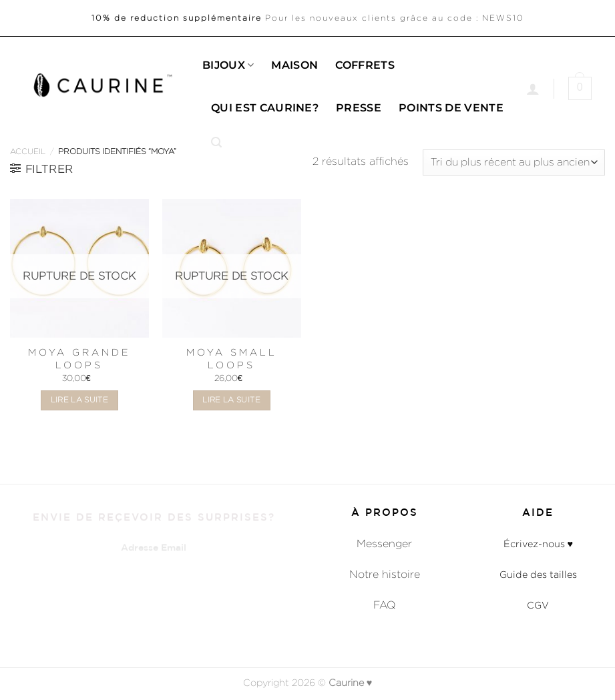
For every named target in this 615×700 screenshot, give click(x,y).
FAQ (385, 605)
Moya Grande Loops (79, 358)
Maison (294, 65)
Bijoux (228, 65)
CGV (538, 605)
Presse (359, 108)
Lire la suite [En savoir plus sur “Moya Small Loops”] (231, 400)
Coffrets (365, 65)
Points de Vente (451, 108)
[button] (216, 142)
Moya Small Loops (232, 358)
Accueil (28, 151)
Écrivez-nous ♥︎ (539, 544)
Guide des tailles (538, 574)
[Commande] (514, 162)
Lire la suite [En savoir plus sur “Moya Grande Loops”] (80, 400)
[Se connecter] (533, 89)
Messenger (384, 544)
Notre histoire (385, 574)
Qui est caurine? (265, 108)
